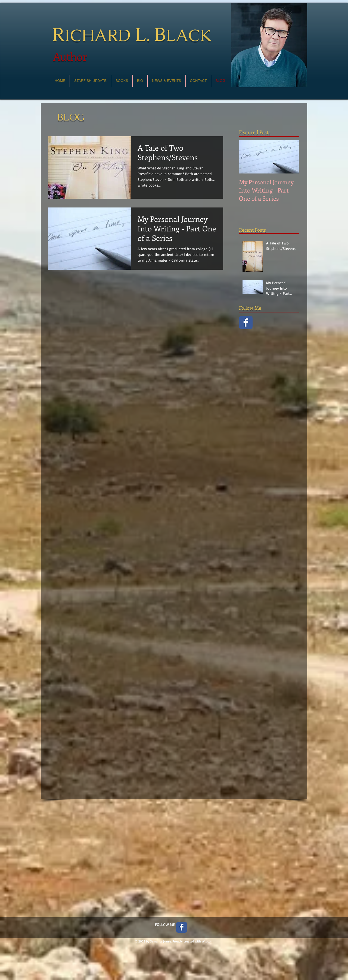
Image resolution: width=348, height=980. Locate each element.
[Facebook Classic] (246, 322)
